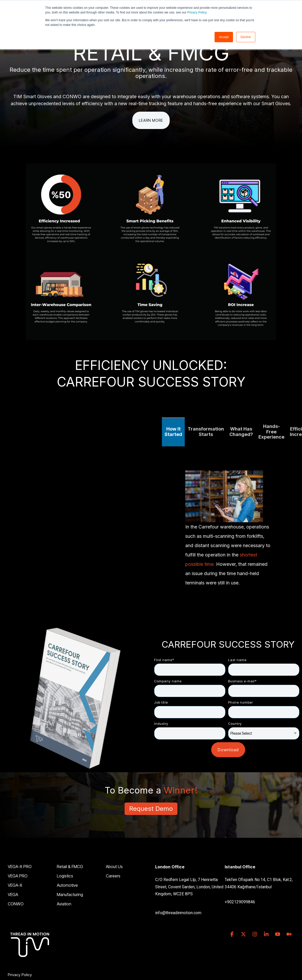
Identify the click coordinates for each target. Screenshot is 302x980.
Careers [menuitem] (113, 876)
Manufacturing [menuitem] (70, 895)
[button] (232, 934)
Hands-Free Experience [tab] (271, 432)
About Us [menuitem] (114, 867)
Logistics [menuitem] (65, 876)
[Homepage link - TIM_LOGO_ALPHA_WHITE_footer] (30, 966)
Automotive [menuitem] (67, 885)
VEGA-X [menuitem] (15, 885)
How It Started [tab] (173, 432)
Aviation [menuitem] (64, 904)
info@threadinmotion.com (178, 913)
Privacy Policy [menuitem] (20, 975)
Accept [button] (224, 37)
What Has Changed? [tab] (241, 432)
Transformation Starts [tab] (206, 432)
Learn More (151, 120)
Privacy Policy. (197, 12)
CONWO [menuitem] (16, 904)
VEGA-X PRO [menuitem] (20, 867)
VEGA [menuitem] (13, 895)
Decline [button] (246, 37)
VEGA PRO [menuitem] (18, 876)
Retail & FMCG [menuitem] (70, 867)
